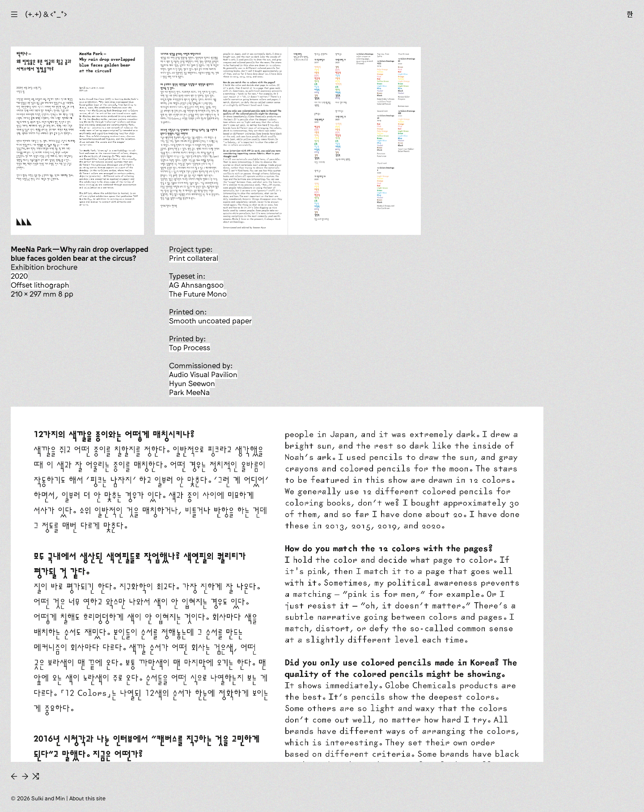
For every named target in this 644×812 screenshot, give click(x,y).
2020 (19, 276)
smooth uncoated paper (210, 321)
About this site (87, 798)
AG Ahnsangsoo (196, 285)
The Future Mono (198, 294)
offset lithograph (40, 285)
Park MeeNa (189, 392)
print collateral (194, 258)
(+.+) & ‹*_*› (46, 14)
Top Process (190, 348)
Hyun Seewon (192, 383)
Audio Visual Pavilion (203, 374)
